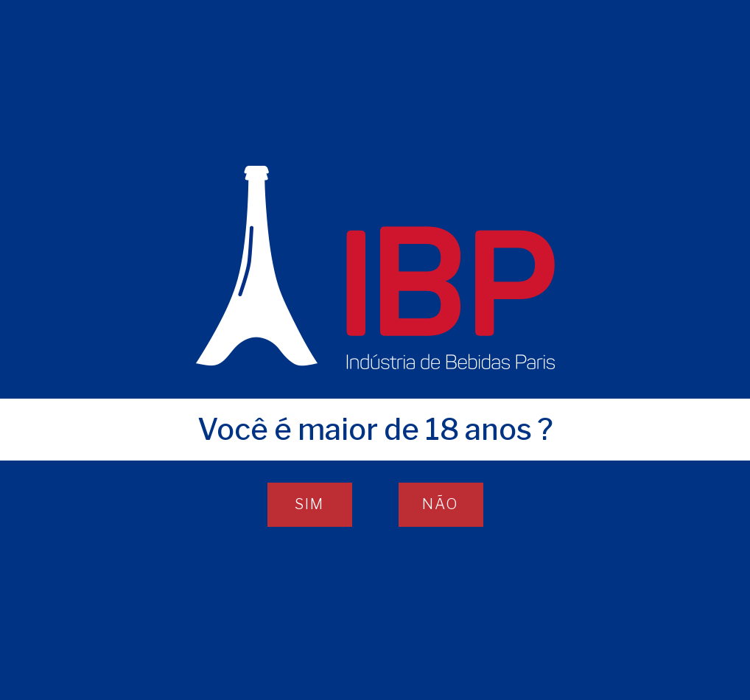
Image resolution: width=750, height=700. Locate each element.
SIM (309, 504)
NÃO (441, 504)
